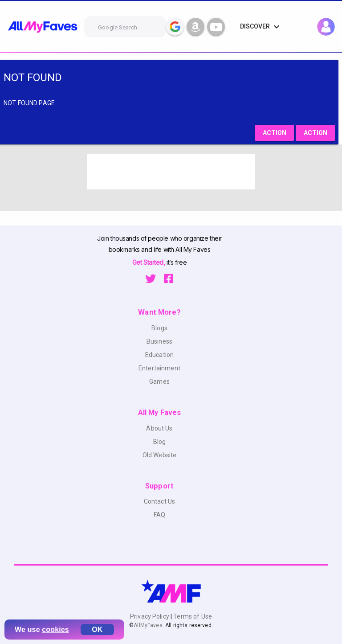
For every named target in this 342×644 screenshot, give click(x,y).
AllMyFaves (148, 625)
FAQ (159, 515)
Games (159, 381)
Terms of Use (192, 616)
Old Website (160, 455)
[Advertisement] (171, 172)
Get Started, (149, 262)
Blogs (159, 328)
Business (159, 341)
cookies (55, 630)
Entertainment (159, 368)
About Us (159, 428)
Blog (160, 442)
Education (159, 355)
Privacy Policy (150, 616)
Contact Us (159, 501)
